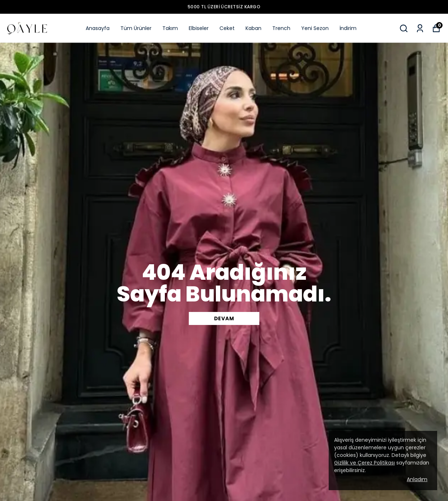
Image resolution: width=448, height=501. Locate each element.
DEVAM (224, 318)
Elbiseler (199, 28)
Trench (281, 28)
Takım (170, 28)
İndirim (348, 28)
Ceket (227, 28)
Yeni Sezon (315, 28)
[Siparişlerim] (420, 28)
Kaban (253, 28)
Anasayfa (98, 28)
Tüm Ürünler (136, 28)
